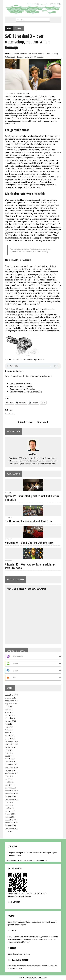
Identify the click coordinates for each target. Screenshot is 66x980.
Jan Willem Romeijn (36, 54)
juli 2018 (9, 707)
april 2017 (9, 733)
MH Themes (44, 978)
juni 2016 (9, 753)
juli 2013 (9, 831)
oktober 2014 (11, 797)
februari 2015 (11, 788)
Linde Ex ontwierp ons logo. (19, 954)
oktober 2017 (11, 721)
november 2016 (11, 744)
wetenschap (39, 57)
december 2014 (11, 791)
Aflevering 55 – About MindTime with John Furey (29, 543)
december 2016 (11, 741)
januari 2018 (10, 718)
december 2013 (11, 820)
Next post (43, 422)
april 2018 (9, 712)
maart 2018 (10, 715)
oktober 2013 (11, 826)
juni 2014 (9, 802)
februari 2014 (11, 814)
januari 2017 (10, 738)
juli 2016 (9, 750)
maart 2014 (10, 811)
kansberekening (52, 54)
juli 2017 (9, 724)
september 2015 (12, 773)
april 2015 (9, 782)
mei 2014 (9, 805)
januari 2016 (10, 762)
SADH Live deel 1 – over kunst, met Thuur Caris (29, 521)
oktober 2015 (11, 770)
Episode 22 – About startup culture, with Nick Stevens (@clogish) (32, 498)
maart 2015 (10, 785)
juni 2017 (9, 727)
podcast (20, 57)
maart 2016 (10, 759)
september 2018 (12, 701)
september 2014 (12, 799)
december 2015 (11, 765)
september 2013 (12, 829)
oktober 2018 (11, 698)
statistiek (29, 57)
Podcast (8, 492)
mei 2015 (9, 779)
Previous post (25, 422)
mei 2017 (9, 730)
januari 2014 (10, 817)
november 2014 (11, 794)
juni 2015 (9, 776)
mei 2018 (9, 709)
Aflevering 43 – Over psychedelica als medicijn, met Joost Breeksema (31, 566)
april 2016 (9, 756)
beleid (16, 54)
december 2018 (11, 695)
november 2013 (11, 823)
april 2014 (9, 808)
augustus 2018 (11, 704)
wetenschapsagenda (15, 314)
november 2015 (11, 767)
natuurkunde (10, 57)
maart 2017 (10, 736)
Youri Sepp (18, 94)
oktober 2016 (11, 747)
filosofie (24, 54)
